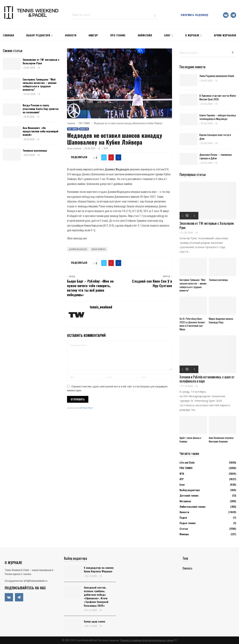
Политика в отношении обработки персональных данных (147, 640)
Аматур (93, 35)
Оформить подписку (194, 15)
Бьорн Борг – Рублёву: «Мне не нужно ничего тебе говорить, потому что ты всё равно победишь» (90, 288)
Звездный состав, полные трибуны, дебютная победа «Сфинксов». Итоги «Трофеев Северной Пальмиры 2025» (96, 596)
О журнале (192, 35)
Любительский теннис (193, 506)
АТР (182, 479)
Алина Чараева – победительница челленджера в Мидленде (218, 117)
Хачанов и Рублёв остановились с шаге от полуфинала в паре (207, 379)
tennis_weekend (74, 148)
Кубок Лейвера (99, 249)
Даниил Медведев (78, 249)
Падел (183, 517)
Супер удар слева (94, 621)
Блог (167, 35)
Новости (84, 129)
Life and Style (187, 462)
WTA (182, 473)
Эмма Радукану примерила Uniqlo (217, 76)
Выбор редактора (38, 35)
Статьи (184, 529)
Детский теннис (189, 495)
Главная (8, 35)
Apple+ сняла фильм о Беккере (190, 440)
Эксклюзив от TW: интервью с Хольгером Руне (41, 61)
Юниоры (184, 534)
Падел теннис (188, 523)
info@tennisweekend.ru (35, 581)
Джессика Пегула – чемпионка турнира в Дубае (215, 156)
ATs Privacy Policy (86, 408)
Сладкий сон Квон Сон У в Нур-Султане (152, 283)
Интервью (185, 501)
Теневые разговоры (35, 150)
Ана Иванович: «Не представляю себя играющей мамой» (40, 131)
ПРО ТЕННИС (118, 35)
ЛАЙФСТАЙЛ (145, 35)
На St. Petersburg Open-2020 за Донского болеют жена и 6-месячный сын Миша (192, 324)
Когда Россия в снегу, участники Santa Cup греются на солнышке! (41, 108)
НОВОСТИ (71, 35)
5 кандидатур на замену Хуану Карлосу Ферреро (99, 569)
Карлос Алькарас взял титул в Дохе (215, 136)
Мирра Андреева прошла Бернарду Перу (221, 320)
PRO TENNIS (73, 129)
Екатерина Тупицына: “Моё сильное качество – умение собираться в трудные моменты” (40, 84)
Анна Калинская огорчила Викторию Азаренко (221, 440)
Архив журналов (225, 35)
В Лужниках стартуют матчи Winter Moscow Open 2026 (218, 97)
